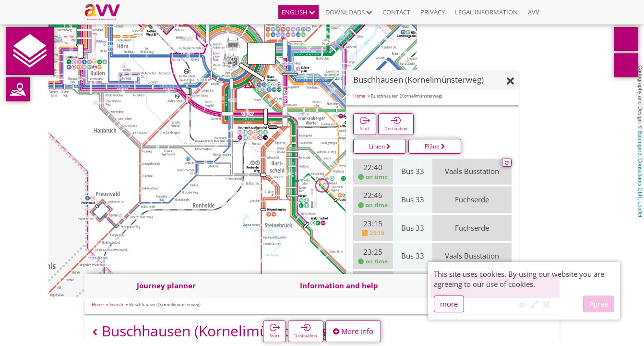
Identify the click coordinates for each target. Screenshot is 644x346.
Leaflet (640, 209)
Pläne (435, 146)
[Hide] (510, 81)
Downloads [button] (349, 12)
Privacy (433, 12)
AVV (534, 12)
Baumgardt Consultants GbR (640, 165)
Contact (396, 12)
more (449, 304)
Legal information (486, 12)
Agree (599, 304)
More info (353, 331)
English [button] (298, 12)
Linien (380, 146)
